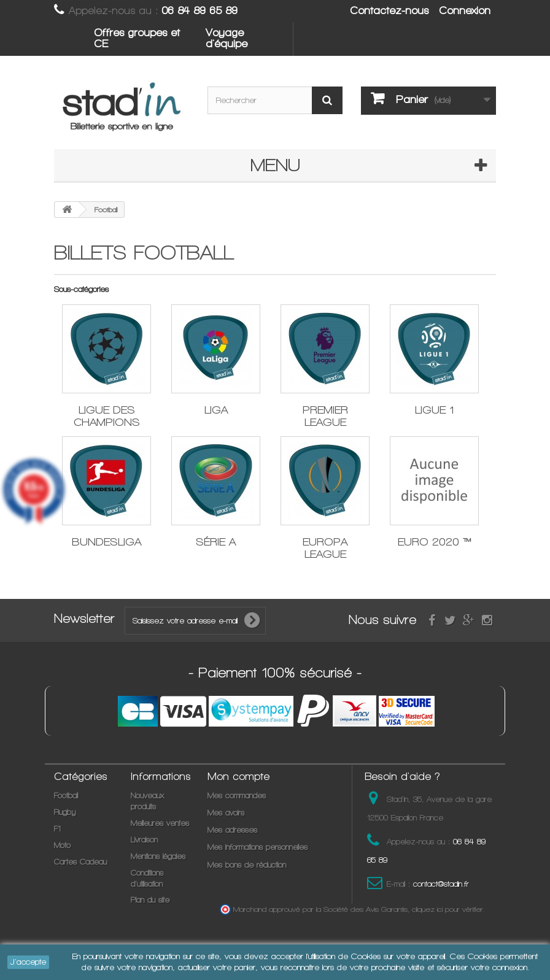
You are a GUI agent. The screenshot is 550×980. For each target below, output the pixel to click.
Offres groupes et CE (137, 38)
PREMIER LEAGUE (325, 416)
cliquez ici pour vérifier (447, 909)
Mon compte (238, 776)
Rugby (65, 812)
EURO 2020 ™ (435, 542)
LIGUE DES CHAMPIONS (107, 416)
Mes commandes (237, 796)
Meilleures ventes (160, 823)
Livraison (144, 840)
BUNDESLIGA (107, 542)
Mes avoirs (226, 813)
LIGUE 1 (434, 410)
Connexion (465, 10)
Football (66, 796)
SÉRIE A (216, 542)
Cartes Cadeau (80, 862)
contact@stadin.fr (441, 884)
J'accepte (28, 962)
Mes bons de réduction (247, 865)
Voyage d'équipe (227, 38)
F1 (57, 829)
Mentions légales (158, 856)
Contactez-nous (389, 10)
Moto (62, 845)
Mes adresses (232, 830)
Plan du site (150, 900)
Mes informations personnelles (258, 847)
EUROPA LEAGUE (325, 548)
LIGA (216, 410)
